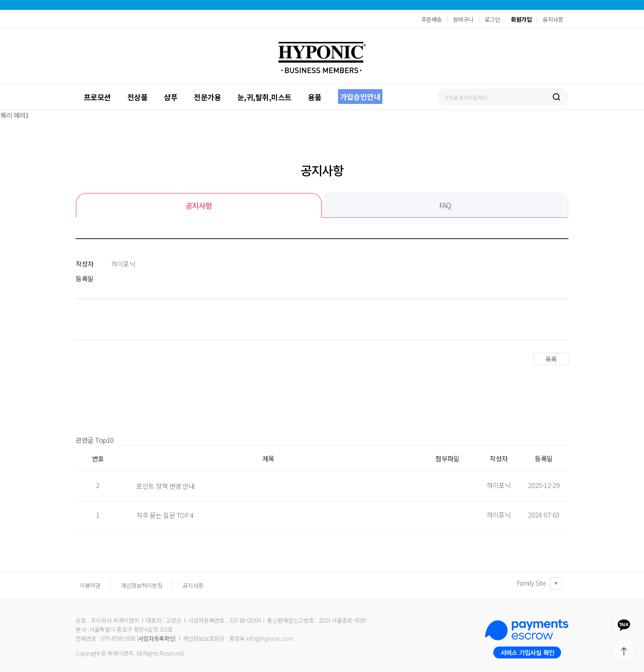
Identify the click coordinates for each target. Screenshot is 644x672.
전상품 (137, 97)
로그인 (492, 19)
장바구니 (463, 19)
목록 (551, 359)
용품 (315, 97)
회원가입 (521, 19)
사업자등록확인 (156, 638)
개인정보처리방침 (142, 585)
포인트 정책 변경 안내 (165, 486)
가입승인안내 (360, 97)
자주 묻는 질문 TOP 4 (165, 515)
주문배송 (432, 19)
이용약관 (90, 585)
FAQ (445, 205)
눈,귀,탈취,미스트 (264, 97)
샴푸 (171, 97)
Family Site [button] (531, 583)
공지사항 (553, 19)
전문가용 (207, 97)
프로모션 (97, 97)
